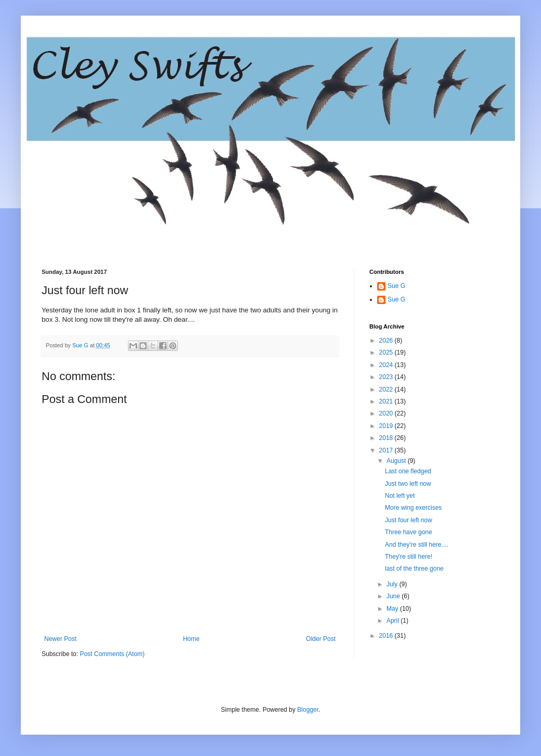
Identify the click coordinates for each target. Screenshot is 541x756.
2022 (387, 389)
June (394, 596)
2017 (387, 450)
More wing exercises (413, 508)
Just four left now (409, 520)
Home (191, 639)
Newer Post (60, 639)
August (397, 461)
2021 (387, 401)
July (393, 584)
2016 (387, 636)
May (393, 609)
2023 (387, 377)
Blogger (308, 710)
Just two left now (408, 484)
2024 (387, 365)
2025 (387, 352)
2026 (387, 341)
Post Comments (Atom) (112, 654)
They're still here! (409, 557)
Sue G (396, 286)
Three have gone (409, 532)
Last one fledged (408, 471)
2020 (387, 413)
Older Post (321, 639)
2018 (387, 438)
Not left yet (400, 496)
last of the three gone (414, 569)
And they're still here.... (417, 545)
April (394, 621)
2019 (387, 426)
